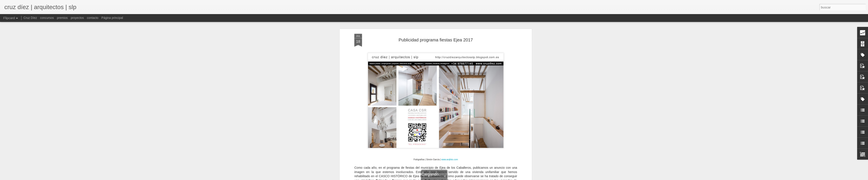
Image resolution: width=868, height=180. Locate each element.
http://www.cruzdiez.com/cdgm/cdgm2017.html (436, 136)
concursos (47, 18)
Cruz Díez (30, 18)
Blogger (471, 178)
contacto (93, 18)
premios (62, 18)
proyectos (77, 18)
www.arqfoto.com (450, 47)
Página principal (112, 18)
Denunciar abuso (486, 178)
